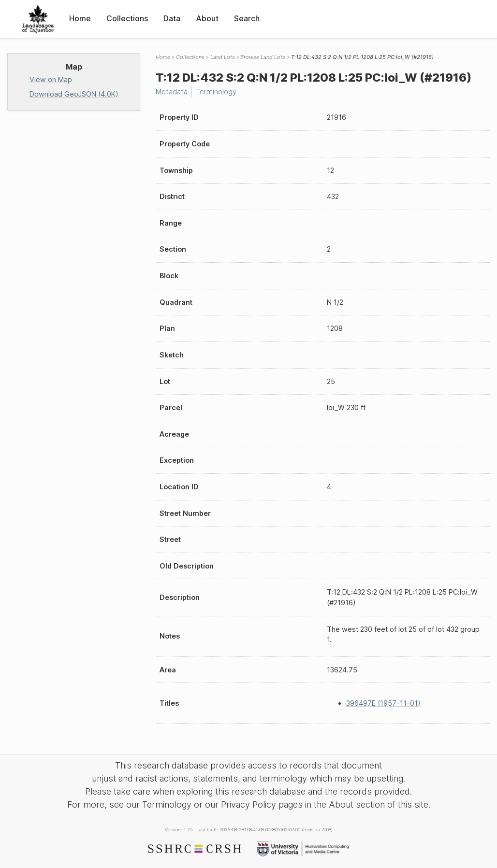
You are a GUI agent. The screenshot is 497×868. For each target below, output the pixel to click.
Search (247, 18)
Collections (127, 18)
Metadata (172, 92)
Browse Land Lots (263, 57)
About (207, 18)
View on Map (51, 79)
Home (80, 18)
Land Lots (223, 57)
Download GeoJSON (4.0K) (74, 94)
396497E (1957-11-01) (383, 703)
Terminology (216, 92)
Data (172, 18)
